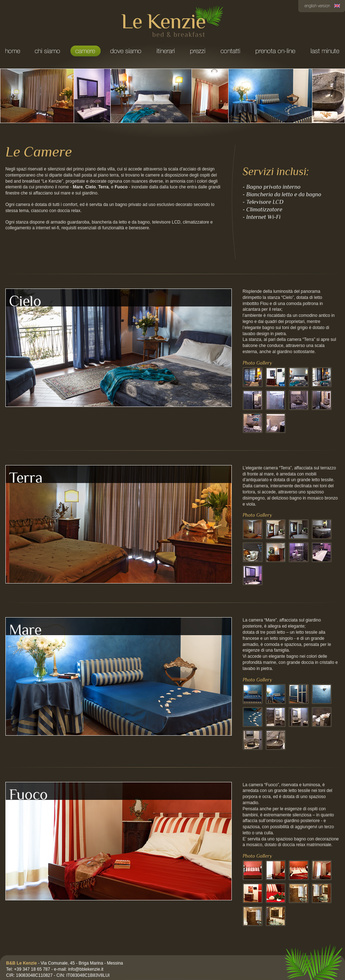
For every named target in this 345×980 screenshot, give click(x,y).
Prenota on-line (275, 51)
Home (13, 51)
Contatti (230, 51)
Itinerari (165, 51)
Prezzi (197, 51)
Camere (85, 51)
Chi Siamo (47, 51)
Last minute (324, 51)
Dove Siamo (126, 51)
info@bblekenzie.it (86, 969)
